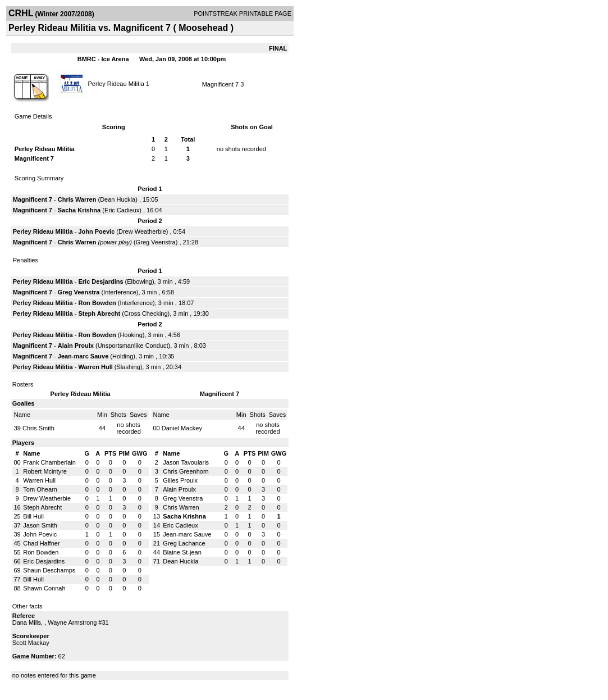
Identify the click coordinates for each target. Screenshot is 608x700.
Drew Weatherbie (142, 231)
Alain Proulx (76, 346)
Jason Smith (40, 525)
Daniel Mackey (182, 428)
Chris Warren (77, 199)
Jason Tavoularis (186, 462)
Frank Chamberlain (49, 462)
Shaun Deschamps (49, 570)
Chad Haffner (41, 543)
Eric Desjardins (100, 281)
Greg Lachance (184, 543)
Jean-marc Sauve (83, 356)
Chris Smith (38, 428)
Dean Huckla (118, 199)
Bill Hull (33, 516)
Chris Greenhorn (186, 471)
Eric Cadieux (122, 210)
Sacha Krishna (79, 210)
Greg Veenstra (156, 242)
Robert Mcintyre (45, 471)
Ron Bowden (97, 303)
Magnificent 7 (220, 84)
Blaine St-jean (182, 552)
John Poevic (96, 231)
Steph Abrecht (99, 313)
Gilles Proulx (180, 480)
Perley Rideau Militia (116, 83)
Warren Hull (95, 367)
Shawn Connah (44, 588)
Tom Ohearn (40, 489)
